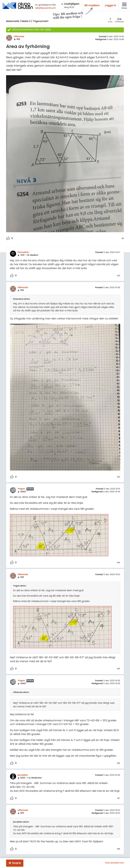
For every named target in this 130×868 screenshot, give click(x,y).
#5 (119, 669)
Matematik (13, 21)
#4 (119, 563)
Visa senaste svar (114, 863)
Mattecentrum (46, 8)
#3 (119, 477)
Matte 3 (26, 21)
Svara (17, 863)
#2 (119, 276)
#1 (123, 239)
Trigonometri (40, 21)
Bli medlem (92, 5)
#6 (119, 763)
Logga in (110, 5)
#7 (119, 799)
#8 (119, 849)
